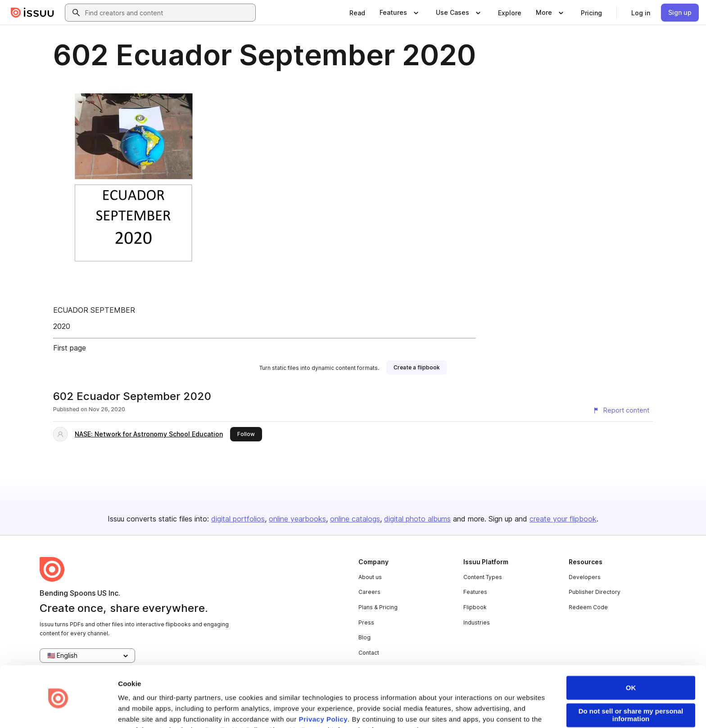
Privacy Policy (323, 688)
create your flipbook (563, 519)
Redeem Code (588, 607)
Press (366, 622)
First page (70, 348)
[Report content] (621, 410)
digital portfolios (238, 519)
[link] (357, 13)
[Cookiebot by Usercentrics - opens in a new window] (58, 710)
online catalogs (355, 519)
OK (631, 657)
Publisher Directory (595, 592)
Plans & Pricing (378, 607)
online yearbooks (297, 519)
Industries (477, 622)
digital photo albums (417, 519)
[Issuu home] (32, 13)
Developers (585, 577)
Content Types (483, 577)
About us (370, 577)
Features (475, 592)
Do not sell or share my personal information (631, 684)
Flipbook (475, 607)
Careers (369, 592)
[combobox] (168, 13)
